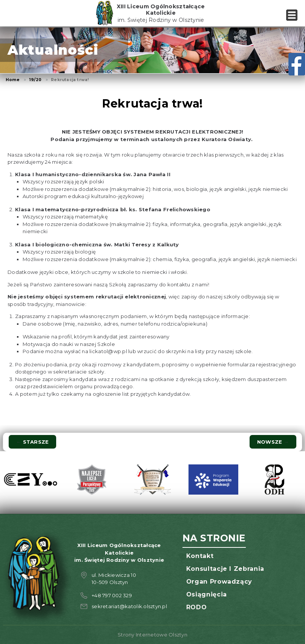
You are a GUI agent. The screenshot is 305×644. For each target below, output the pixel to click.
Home (13, 80)
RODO (197, 607)
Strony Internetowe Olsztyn (152, 635)
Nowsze (273, 442)
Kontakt (200, 556)
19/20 (35, 80)
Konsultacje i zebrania (225, 569)
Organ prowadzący (219, 582)
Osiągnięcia (207, 594)
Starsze (32, 442)
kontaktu (179, 284)
